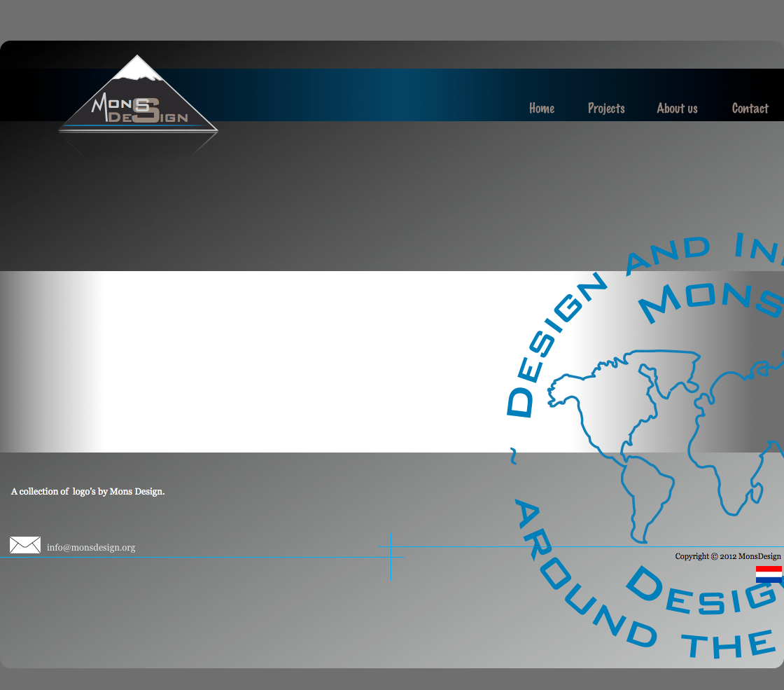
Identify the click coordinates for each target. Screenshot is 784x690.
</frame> (320, 362)
